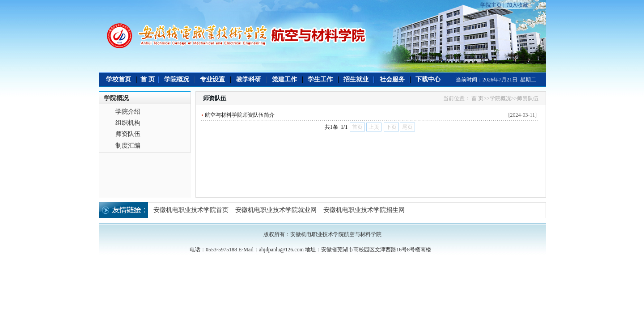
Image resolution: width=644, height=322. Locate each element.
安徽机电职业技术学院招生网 (364, 210)
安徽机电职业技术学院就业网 (276, 210)
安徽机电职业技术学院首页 (191, 210)
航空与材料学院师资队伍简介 (240, 115)
